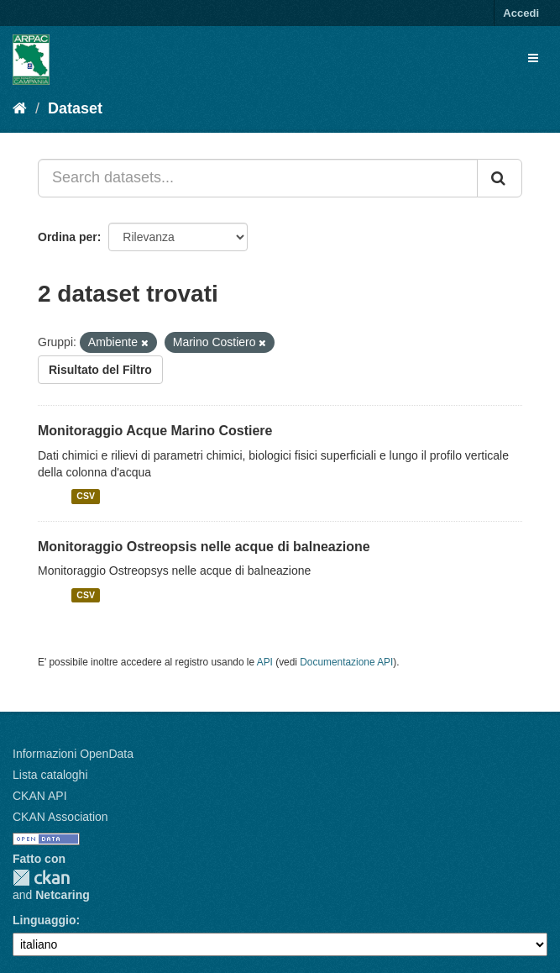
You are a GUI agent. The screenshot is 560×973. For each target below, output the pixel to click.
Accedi (521, 13)
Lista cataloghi (50, 775)
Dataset (75, 108)
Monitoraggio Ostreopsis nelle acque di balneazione (204, 547)
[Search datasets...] (258, 178)
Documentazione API (346, 662)
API (265, 662)
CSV (86, 497)
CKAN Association (60, 817)
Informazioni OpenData (73, 754)
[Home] (20, 108)
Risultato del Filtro (100, 370)
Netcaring (63, 895)
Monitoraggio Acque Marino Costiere (155, 431)
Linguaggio (44, 920)
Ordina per (68, 237)
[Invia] (500, 178)
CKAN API (40, 796)
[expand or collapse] (533, 58)
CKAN (41, 878)
